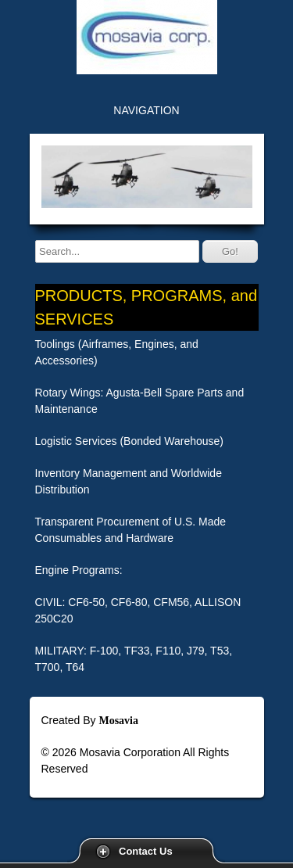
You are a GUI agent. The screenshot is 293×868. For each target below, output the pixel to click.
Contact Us (146, 851)
